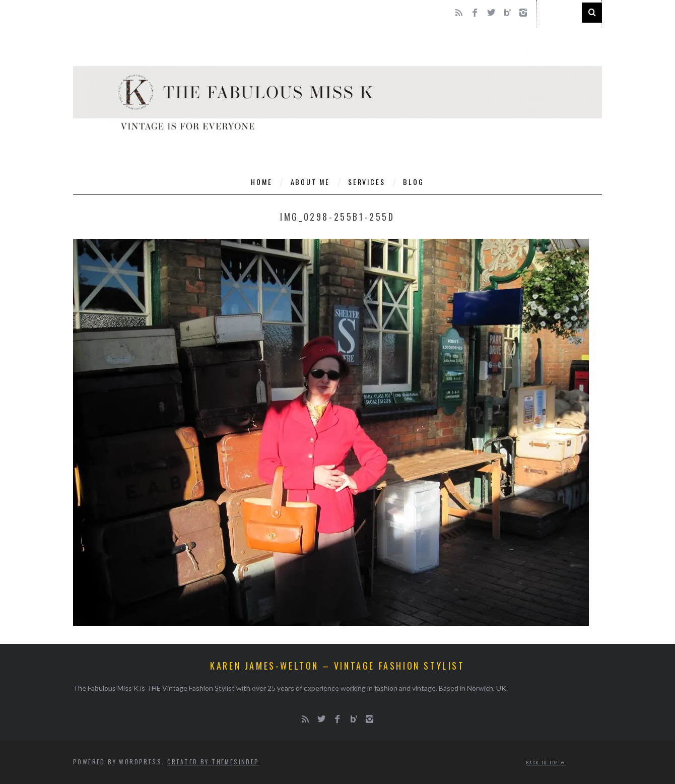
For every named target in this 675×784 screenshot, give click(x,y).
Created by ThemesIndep (213, 762)
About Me (310, 182)
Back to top (546, 762)
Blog (413, 182)
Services (366, 182)
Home (261, 182)
